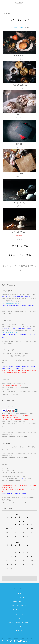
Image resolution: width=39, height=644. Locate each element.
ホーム (19, 593)
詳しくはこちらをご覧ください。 (11, 303)
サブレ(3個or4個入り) (19, 85)
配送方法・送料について (19, 602)
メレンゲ (20, 115)
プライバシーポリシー (19, 610)
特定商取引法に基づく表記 (19, 606)
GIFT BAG (19, 173)
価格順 (21, 27)
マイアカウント (19, 618)
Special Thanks (20, 630)
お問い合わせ (19, 614)
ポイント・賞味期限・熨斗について (20, 622)
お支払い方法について (19, 597)
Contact (19, 626)
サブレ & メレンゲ (7, 13)
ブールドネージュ (20, 203)
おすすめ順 (13, 27)
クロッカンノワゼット (20, 232)
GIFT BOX (19, 144)
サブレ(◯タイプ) (19, 56)
